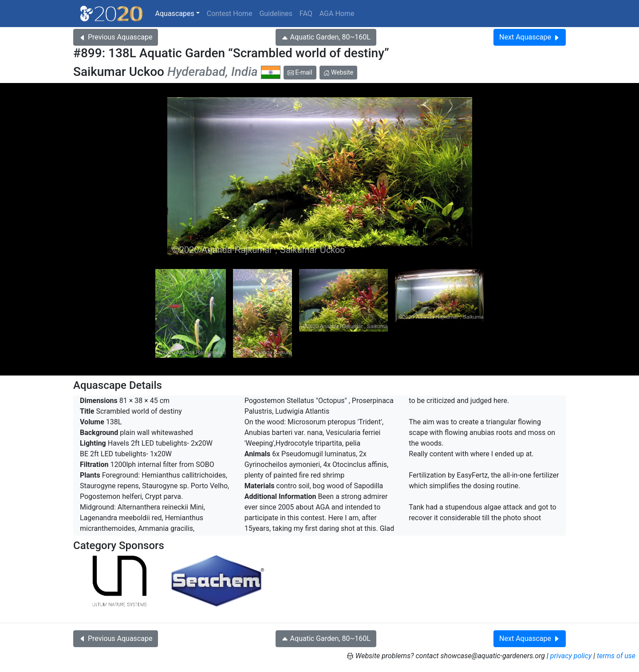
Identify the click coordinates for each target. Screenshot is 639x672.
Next (530, 37)
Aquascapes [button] (175, 14)
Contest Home (230, 14)
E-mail (300, 72)
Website (339, 72)
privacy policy (571, 656)
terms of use (616, 656)
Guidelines (276, 14)
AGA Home (337, 14)
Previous (116, 37)
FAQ (306, 14)
